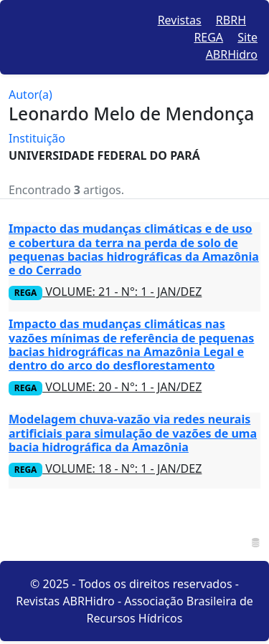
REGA (208, 37)
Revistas (180, 20)
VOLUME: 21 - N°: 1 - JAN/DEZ (105, 292)
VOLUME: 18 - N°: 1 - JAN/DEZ (105, 468)
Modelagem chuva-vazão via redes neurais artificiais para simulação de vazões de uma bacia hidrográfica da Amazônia (133, 433)
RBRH (231, 20)
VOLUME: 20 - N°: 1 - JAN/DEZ (105, 387)
